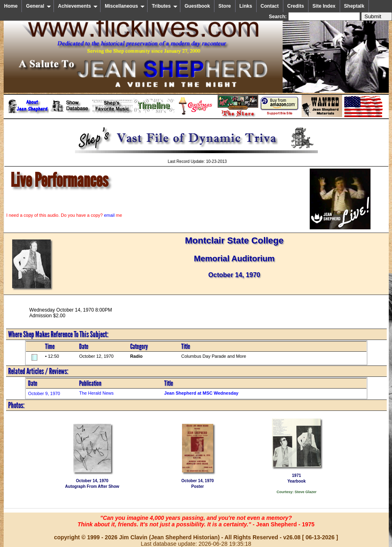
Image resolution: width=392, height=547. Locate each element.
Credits (296, 6)
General (39, 6)
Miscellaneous (125, 6)
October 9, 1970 (44, 393)
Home (11, 6)
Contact (270, 6)
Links (246, 6)
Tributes (165, 6)
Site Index (324, 6)
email (109, 215)
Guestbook (197, 6)
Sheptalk (354, 6)
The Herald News (96, 393)
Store (225, 6)
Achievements (78, 6)
